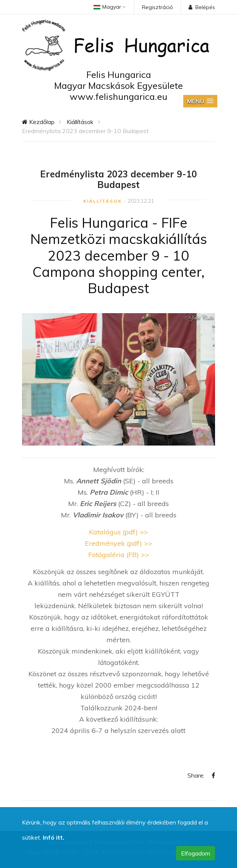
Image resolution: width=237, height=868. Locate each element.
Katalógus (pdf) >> (118, 532)
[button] (200, 101)
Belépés (202, 7)
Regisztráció (157, 7)
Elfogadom (196, 853)
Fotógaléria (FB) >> (119, 555)
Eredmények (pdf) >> (118, 543)
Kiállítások (80, 122)
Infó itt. (54, 837)
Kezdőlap (38, 122)
